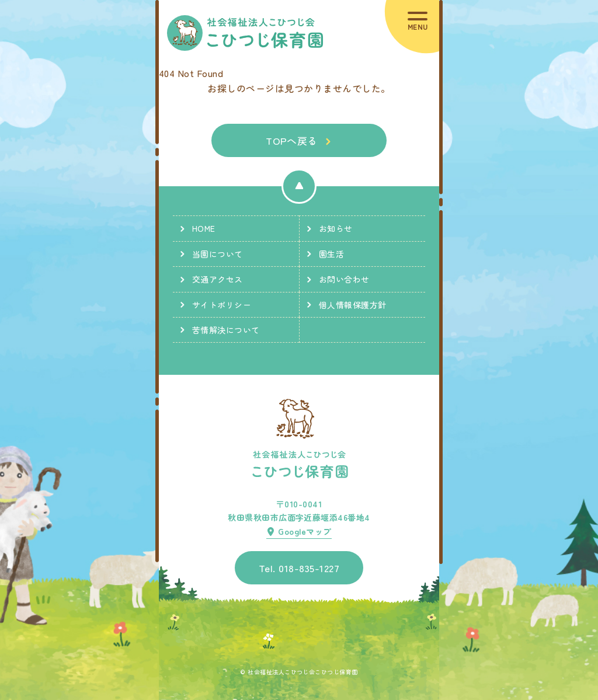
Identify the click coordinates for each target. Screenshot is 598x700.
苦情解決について (226, 330)
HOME (204, 228)
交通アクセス (218, 279)
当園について (218, 254)
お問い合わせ (344, 279)
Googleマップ (305, 531)
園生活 (331, 254)
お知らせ (336, 228)
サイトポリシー (222, 305)
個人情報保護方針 (353, 305)
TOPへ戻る (292, 140)
